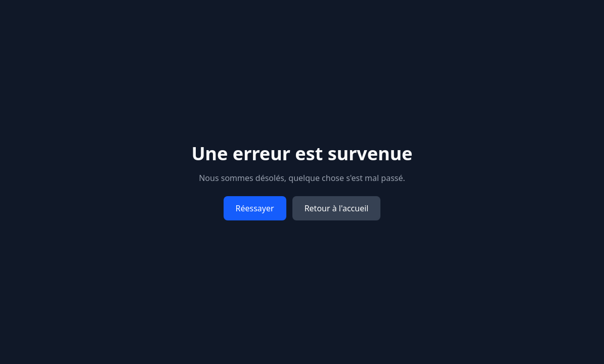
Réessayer (255, 208)
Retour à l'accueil (337, 208)
